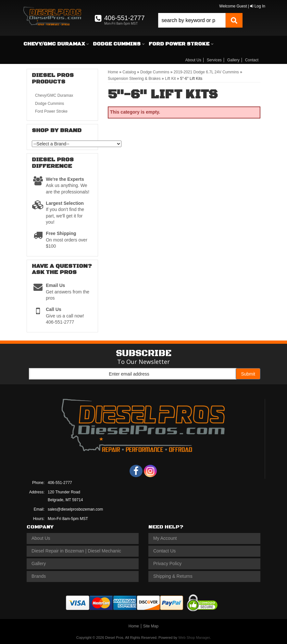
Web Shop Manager (194, 638)
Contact (252, 60)
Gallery (233, 60)
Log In (258, 6)
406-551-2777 (60, 483)
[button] (200, 20)
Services (214, 60)
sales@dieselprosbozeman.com (75, 509)
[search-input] (192, 20)
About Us (193, 60)
